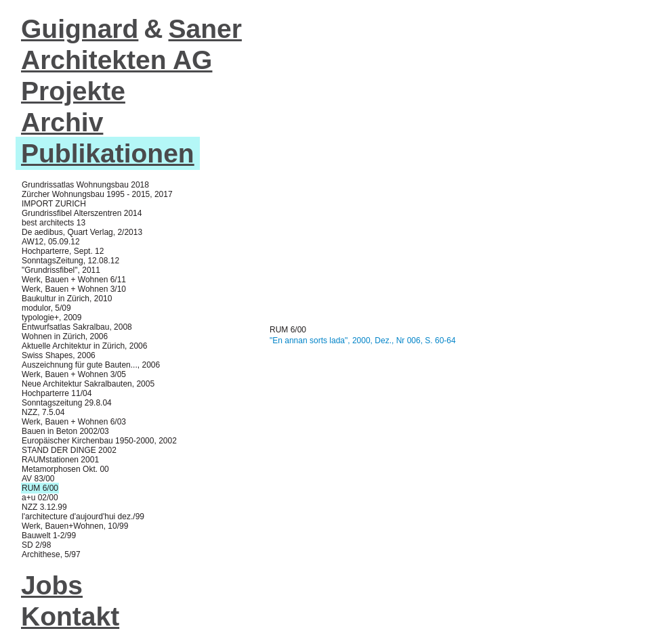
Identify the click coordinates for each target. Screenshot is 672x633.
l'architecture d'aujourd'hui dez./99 (83, 517)
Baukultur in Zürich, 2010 (67, 299)
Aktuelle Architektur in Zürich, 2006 (84, 346)
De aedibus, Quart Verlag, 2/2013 (82, 232)
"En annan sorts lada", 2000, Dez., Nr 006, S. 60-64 (363, 341)
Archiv (62, 122)
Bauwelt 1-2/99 (49, 536)
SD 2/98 (36, 545)
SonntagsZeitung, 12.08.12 (70, 261)
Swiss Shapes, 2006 (59, 355)
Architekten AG (117, 60)
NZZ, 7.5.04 (43, 412)
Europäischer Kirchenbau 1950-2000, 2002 (99, 441)
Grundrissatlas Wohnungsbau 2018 (85, 185)
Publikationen (108, 153)
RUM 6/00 (40, 488)
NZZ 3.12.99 (44, 507)
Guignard (80, 29)
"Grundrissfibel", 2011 (61, 270)
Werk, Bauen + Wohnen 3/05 (74, 374)
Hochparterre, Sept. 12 (63, 251)
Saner (205, 29)
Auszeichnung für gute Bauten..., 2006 (91, 365)
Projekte (73, 91)
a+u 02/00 (40, 498)
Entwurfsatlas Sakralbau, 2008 (77, 327)
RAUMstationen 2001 (60, 460)
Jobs (52, 585)
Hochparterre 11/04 (57, 393)
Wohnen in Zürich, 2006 (65, 336)
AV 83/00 (38, 479)
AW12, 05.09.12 (51, 242)
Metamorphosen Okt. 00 (65, 469)
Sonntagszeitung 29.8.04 (67, 403)
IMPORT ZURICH (54, 204)
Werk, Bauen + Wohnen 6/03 (74, 422)
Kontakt (70, 616)
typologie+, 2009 (51, 318)
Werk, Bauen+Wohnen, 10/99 (75, 526)
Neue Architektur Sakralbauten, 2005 (88, 384)
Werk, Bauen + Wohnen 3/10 (74, 289)
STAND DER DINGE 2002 (69, 450)
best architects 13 (54, 223)
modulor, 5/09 (46, 308)
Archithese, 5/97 (51, 554)
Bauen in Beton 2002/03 (65, 431)
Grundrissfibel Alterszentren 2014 (82, 213)
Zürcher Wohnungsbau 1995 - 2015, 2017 (97, 194)
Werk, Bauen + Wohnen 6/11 (74, 280)
